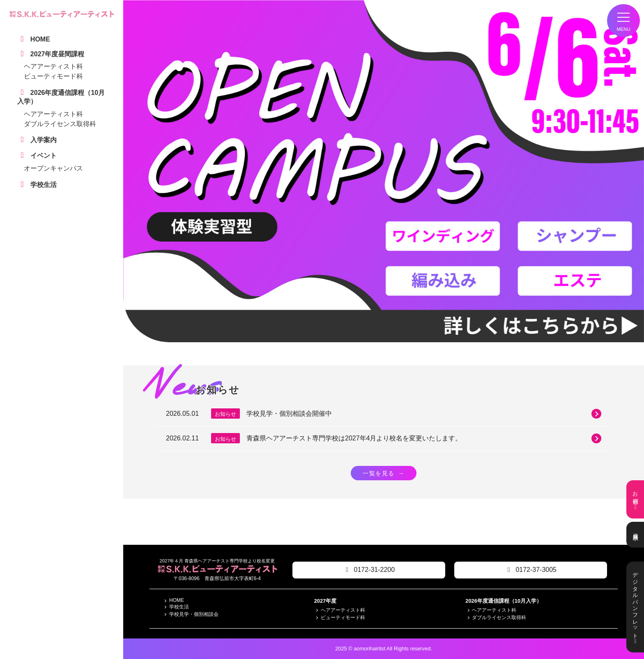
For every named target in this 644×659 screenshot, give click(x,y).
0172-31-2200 (369, 570)
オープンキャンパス (53, 168)
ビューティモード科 (53, 76)
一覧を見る (384, 473)
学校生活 (179, 607)
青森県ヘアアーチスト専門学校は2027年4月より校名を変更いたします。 (424, 438)
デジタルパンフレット (635, 607)
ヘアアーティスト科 (53, 66)
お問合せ (635, 499)
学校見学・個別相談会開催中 (424, 414)
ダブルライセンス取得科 (60, 124)
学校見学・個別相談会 (194, 614)
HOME (177, 600)
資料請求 (635, 535)
